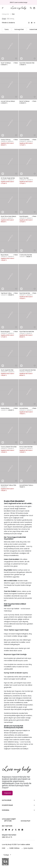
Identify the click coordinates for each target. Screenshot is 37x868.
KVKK (4, 848)
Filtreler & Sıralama (8, 23)
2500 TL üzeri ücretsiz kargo (19, 2)
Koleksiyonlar (7, 805)
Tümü (7, 29)
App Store (8, 821)
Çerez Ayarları (28, 848)
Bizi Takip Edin (7, 826)
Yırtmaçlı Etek (19, 29)
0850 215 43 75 (7, 837)
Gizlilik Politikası (14, 848)
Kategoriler (6, 14)
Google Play (26, 821)
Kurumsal (6, 810)
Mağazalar (8, 793)
